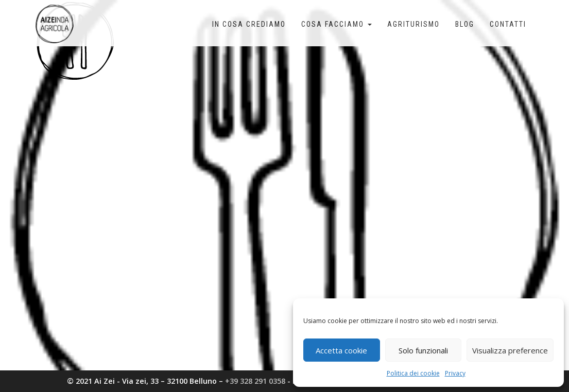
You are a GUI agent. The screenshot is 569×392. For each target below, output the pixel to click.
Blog (465, 24)
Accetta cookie (341, 350)
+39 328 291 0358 (255, 381)
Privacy (455, 373)
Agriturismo (413, 24)
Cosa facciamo (337, 24)
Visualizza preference (510, 350)
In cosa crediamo (249, 24)
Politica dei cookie (413, 373)
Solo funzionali (423, 350)
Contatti (508, 24)
